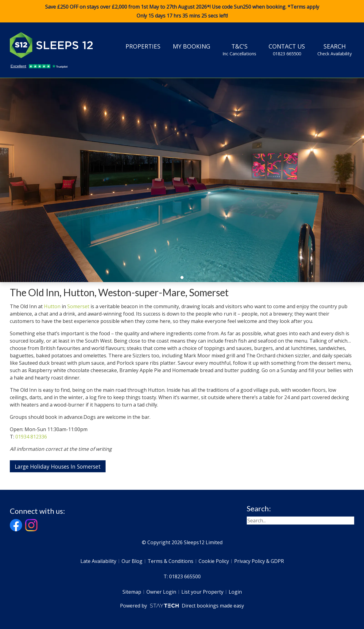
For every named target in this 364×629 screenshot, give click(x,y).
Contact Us (287, 49)
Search (335, 49)
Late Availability (98, 561)
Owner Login (161, 592)
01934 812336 (31, 437)
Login (235, 592)
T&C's (239, 49)
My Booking (192, 46)
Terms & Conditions (170, 561)
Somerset (78, 306)
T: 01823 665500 (182, 576)
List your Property (202, 592)
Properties (143, 46)
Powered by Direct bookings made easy (182, 606)
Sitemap (132, 592)
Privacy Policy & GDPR (259, 561)
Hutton (52, 306)
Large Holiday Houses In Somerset (58, 466)
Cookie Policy (214, 561)
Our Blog (132, 561)
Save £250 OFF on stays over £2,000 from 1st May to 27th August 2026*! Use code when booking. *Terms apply (182, 11)
